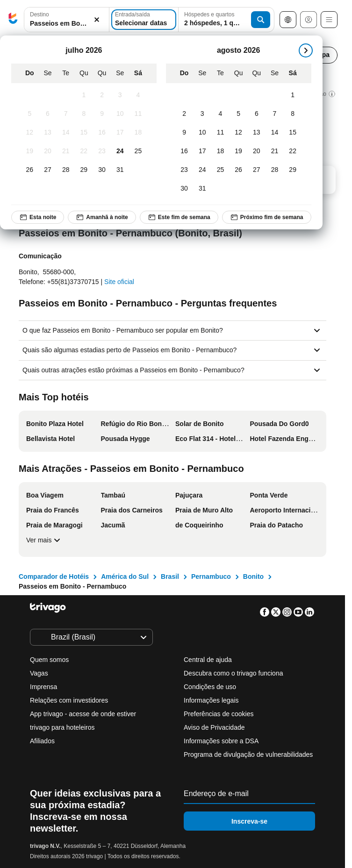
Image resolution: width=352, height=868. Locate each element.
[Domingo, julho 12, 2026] (30, 133)
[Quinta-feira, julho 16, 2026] (102, 133)
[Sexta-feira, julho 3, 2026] (120, 95)
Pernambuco (211, 576)
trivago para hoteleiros (62, 727)
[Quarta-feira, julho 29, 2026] (84, 170)
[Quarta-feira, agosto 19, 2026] (239, 151)
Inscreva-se (249, 821)
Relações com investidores (69, 700)
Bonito (253, 576)
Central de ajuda (208, 660)
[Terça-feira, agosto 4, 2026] (220, 114)
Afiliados (42, 741)
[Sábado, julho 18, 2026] (138, 133)
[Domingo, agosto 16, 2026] (184, 151)
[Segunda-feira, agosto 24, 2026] (202, 170)
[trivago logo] (13, 20)
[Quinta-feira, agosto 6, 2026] (256, 114)
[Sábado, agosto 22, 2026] (293, 151)
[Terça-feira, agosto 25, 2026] (220, 170)
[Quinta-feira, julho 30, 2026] (102, 170)
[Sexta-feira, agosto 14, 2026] (275, 133)
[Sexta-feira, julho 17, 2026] (120, 133)
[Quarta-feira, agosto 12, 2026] (239, 133)
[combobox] (67, 20)
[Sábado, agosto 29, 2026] (293, 170)
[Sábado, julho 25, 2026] (138, 151)
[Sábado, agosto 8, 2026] (293, 114)
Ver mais (44, 540)
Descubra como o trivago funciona (233, 673)
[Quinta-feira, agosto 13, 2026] (256, 133)
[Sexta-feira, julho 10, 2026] (120, 114)
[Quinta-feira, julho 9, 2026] (102, 114)
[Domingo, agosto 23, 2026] (184, 170)
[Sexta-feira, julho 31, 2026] (120, 170)
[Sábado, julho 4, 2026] (138, 95)
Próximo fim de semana (267, 217)
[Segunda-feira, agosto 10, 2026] (202, 133)
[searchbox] (67, 24)
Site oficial (119, 282)
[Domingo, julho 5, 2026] (30, 114)
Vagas (39, 673)
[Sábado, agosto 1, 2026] (293, 95)
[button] (67, 20)
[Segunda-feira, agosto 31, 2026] (202, 189)
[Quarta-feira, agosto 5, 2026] (239, 114)
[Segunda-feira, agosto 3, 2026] (202, 114)
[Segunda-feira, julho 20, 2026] (48, 151)
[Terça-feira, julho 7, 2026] (66, 114)
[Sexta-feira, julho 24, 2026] (120, 151)
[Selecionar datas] (144, 20)
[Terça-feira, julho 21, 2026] (66, 151)
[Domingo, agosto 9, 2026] (184, 133)
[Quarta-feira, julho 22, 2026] (84, 151)
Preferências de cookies (219, 714)
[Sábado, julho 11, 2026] (138, 114)
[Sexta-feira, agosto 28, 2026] (275, 170)
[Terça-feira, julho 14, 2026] (66, 133)
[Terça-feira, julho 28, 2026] (66, 170)
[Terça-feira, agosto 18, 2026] (220, 151)
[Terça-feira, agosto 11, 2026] (220, 133)
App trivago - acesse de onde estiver (83, 714)
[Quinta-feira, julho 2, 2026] (102, 95)
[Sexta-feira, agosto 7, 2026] (275, 114)
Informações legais (211, 700)
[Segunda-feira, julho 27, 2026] (48, 170)
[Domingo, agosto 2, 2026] (184, 114)
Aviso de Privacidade (214, 727)
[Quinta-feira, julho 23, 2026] (102, 151)
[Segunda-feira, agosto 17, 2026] (202, 151)
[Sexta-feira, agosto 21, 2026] (275, 151)
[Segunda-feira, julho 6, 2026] (48, 114)
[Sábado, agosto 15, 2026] (293, 133)
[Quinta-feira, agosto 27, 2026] (256, 170)
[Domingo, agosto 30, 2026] (184, 189)
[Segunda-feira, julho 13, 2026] (48, 133)
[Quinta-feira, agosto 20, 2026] (256, 151)
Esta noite (38, 217)
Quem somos (49, 660)
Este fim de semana (179, 217)
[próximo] (306, 50)
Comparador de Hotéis (54, 576)
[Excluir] (97, 20)
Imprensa (43, 687)
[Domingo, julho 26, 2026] (30, 170)
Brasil (170, 576)
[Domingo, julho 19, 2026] (30, 151)
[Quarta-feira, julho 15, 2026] (84, 133)
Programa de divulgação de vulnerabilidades (248, 754)
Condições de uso (210, 687)
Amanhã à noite (102, 217)
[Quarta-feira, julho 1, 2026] (84, 95)
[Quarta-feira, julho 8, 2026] (84, 114)
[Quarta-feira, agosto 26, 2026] (239, 170)
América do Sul (125, 576)
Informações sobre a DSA (221, 741)
